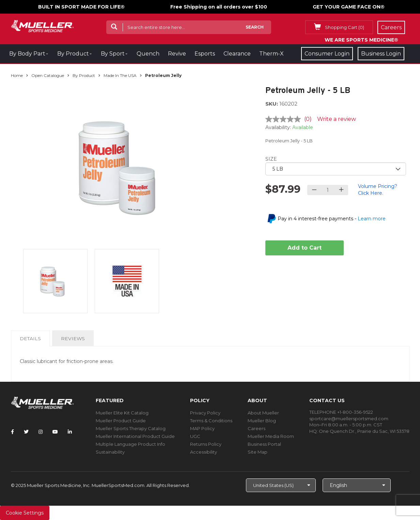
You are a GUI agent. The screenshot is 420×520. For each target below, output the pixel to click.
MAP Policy (202, 428)
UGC (195, 436)
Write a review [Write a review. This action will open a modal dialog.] (337, 119)
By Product (73, 54)
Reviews (73, 338)
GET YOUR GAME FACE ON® (349, 7)
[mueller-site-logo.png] (42, 25)
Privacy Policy (205, 413)
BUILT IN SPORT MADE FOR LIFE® (81, 7)
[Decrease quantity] (314, 190)
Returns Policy (206, 444)
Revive (177, 54)
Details (32, 341)
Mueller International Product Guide (135, 436)
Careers (256, 428)
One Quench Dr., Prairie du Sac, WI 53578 (364, 431)
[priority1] (336, 169)
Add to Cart (305, 248)
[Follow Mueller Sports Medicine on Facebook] (12, 432)
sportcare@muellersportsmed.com (349, 419)
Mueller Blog (262, 421)
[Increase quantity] (341, 190)
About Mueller (263, 413)
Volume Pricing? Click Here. (378, 190)
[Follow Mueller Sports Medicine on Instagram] (41, 432)
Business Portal (264, 444)
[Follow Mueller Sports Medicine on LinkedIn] (70, 432)
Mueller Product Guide (121, 421)
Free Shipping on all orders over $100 (219, 7)
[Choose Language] (357, 485)
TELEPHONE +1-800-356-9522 (341, 412)
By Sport (113, 54)
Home (17, 75)
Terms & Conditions (211, 421)
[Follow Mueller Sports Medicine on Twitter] (26, 432)
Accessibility (204, 452)
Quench (148, 54)
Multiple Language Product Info (130, 444)
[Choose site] (281, 485)
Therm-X (271, 54)
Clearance (237, 54)
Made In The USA (120, 75)
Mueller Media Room (271, 436)
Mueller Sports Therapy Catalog (131, 428)
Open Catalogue (48, 75)
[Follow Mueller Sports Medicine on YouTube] (55, 432)
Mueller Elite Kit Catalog (122, 413)
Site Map (258, 452)
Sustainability (110, 452)
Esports (205, 54)
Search (255, 27)
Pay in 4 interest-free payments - (332, 219)
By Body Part (27, 54)
